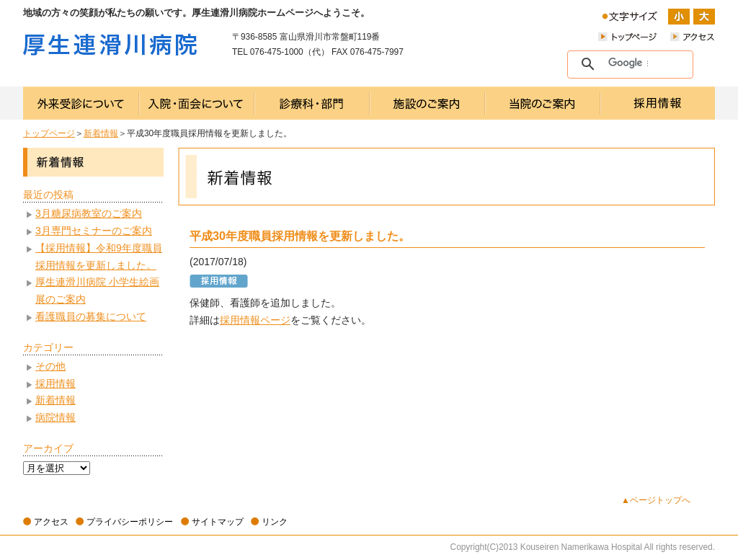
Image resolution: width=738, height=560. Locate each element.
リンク (275, 522)
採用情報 (55, 383)
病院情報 (55, 417)
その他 (50, 366)
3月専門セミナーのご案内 (94, 231)
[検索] (628, 63)
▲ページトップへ (656, 500)
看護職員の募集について (91, 316)
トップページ (49, 133)
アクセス (51, 522)
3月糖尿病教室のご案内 (89, 213)
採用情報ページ (255, 320)
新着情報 (101, 133)
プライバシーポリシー (130, 522)
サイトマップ (218, 522)
